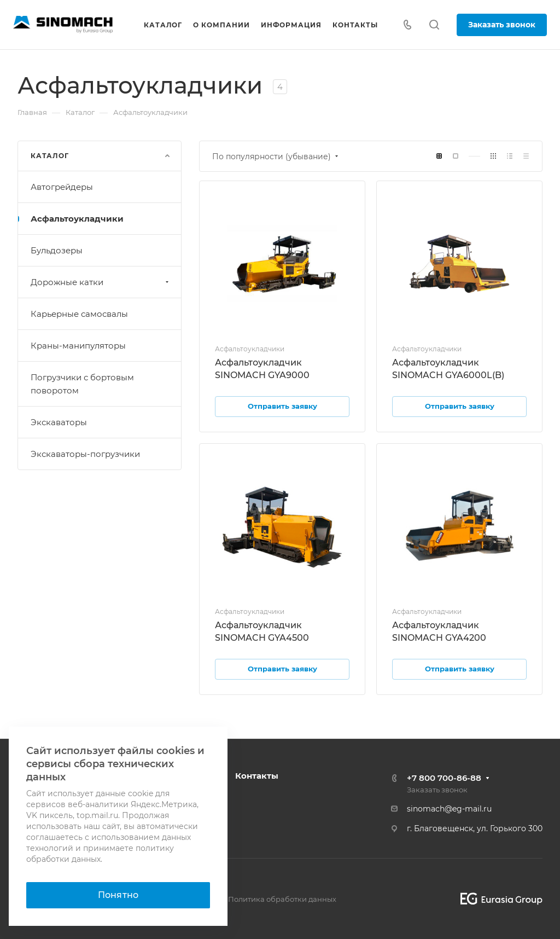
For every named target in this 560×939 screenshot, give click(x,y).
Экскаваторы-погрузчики (85, 454)
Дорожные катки (101, 282)
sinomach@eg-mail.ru (449, 809)
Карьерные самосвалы (79, 314)
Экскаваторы (59, 422)
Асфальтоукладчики (77, 219)
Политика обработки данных (282, 899)
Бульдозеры (57, 250)
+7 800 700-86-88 (444, 778)
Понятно (118, 895)
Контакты (257, 776)
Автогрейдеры (62, 187)
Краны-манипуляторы (78, 346)
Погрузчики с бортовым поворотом (82, 384)
